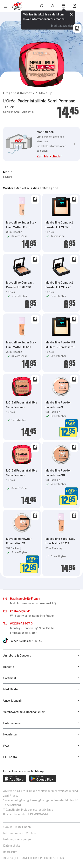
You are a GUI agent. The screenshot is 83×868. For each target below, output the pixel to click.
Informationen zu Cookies (20, 833)
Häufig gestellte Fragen (25, 598)
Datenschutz (12, 845)
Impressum (10, 851)
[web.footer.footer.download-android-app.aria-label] (43, 778)
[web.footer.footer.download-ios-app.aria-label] (15, 778)
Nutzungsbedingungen (18, 839)
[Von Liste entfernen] (35, 199)
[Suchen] (42, 6)
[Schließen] (71, 14)
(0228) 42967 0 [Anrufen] (21, 623)
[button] (19, 93)
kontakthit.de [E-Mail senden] (20, 611)
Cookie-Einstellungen (17, 827)
